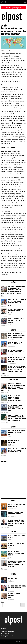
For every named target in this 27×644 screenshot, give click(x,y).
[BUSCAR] (22, 605)
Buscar (3, 602)
